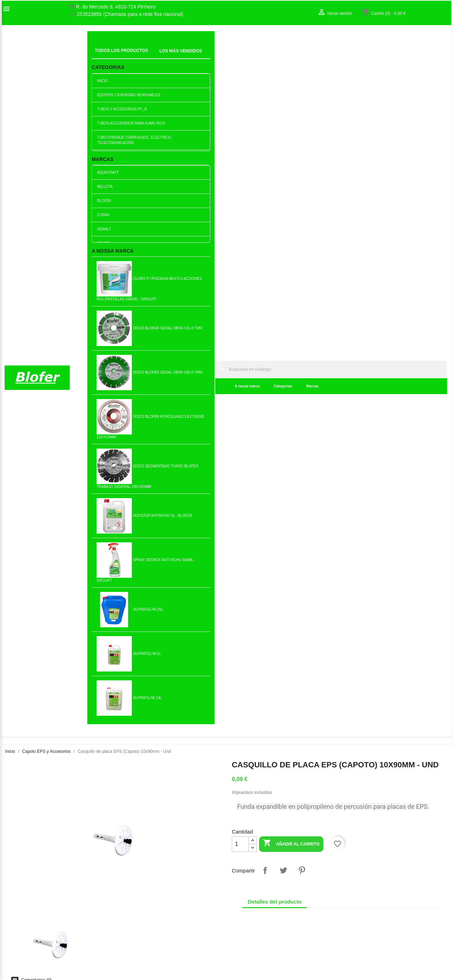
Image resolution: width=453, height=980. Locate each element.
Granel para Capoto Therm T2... (337, 708)
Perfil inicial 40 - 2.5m (263, 708)
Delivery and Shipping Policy (150, 962)
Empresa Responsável (143, 925)
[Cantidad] (240, 185)
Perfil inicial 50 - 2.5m (190, 477)
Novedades (131, 887)
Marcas (207, 56)
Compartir (265, 211)
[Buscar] (278, 39)
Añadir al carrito (291, 184)
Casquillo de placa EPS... (190, 593)
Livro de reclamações (142, 917)
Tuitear (283, 211)
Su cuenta (361, 881)
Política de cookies (139, 955)
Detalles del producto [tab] (275, 242)
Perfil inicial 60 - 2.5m (263, 593)
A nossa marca (142, 56)
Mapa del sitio (20, 915)
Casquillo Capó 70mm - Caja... (42, 477)
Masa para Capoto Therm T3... (116, 593)
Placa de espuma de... (116, 477)
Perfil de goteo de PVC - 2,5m (263, 477)
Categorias (178, 56)
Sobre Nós (16, 893)
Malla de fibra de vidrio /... (116, 708)
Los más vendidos (138, 894)
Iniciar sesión (360, 900)
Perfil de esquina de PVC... (410, 477)
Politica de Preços (138, 932)
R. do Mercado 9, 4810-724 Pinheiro (116, 7)
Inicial (98, 48)
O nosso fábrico (22, 900)
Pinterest (302, 211)
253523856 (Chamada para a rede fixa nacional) (130, 14)
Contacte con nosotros (29, 908)
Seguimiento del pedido (371, 893)
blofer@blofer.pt (249, 930)
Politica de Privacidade (143, 940)
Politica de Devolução (142, 947)
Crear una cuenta (364, 908)
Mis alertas (357, 915)
